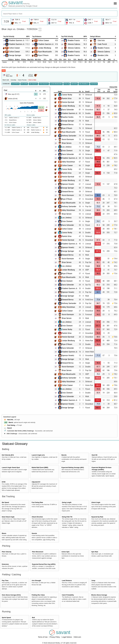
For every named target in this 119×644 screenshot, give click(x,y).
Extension (5, 564)
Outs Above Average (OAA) (11, 595)
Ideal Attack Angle (8, 517)
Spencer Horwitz (68, 184)
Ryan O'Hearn (43, 55)
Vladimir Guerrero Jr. (17, 40)
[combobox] (59, 14)
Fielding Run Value (38, 595)
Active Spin (65, 552)
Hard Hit (10, 420)
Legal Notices (67, 637)
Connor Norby (67, 95)
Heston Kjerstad (68, 102)
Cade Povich (102, 44)
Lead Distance (67, 581)
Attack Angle (96, 502)
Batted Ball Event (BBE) (40, 468)
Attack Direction (37, 517)
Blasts (4, 533)
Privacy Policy (55, 637)
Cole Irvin (101, 40)
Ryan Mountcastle (45, 52)
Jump (93, 581)
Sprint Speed (6, 618)
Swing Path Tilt (67, 517)
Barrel (11, 422)
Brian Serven (67, 143)
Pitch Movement (38, 552)
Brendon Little (103, 55)
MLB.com (78, 637)
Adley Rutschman (68, 162)
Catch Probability (68, 595)
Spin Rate (95, 552)
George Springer (15, 55)
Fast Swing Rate (37, 502)
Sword (9, 428)
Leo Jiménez (67, 147)
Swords (34, 533)
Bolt (33, 618)
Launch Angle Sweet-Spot (11, 468)
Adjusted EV (36, 482)
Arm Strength (36, 581)
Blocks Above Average (99, 595)
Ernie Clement (67, 151)
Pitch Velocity (7, 552)
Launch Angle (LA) (38, 455)
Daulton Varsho (68, 117)
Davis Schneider (68, 110)
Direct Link (6, 80)
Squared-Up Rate (97, 517)
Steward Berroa (68, 125)
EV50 (4, 482)
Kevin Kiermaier (68, 139)
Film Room (94, 84)
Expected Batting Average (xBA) (73, 468)
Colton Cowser (14, 48)
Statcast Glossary (15, 444)
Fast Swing (11, 425)
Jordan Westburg (45, 48)
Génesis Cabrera (74, 44)
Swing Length (67, 502)
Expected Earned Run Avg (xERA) (44, 564)
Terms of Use (43, 637)
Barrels (64, 455)
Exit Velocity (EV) (8, 455)
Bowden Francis (74, 40)
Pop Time (5, 581)
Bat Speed (5, 502)
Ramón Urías (67, 98)
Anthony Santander (69, 136)
